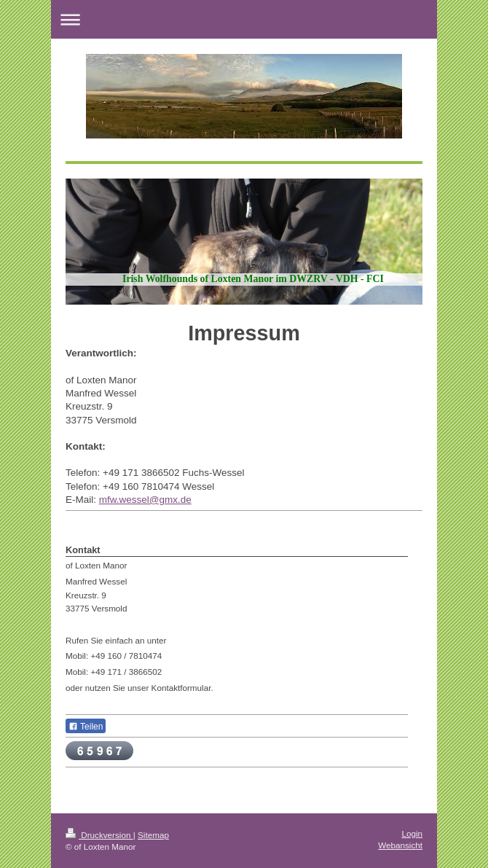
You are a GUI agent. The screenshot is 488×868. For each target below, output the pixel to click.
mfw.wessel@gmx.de (145, 500)
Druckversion (99, 835)
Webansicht (400, 845)
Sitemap (153, 835)
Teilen (86, 727)
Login (412, 833)
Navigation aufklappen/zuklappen (244, 19)
